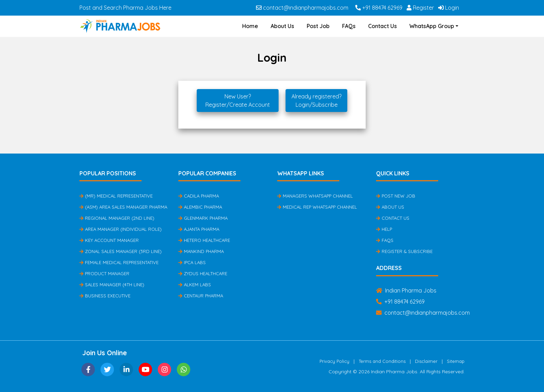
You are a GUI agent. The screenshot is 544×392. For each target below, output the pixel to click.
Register (420, 8)
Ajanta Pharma (199, 229)
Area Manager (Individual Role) (121, 229)
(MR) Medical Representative (116, 196)
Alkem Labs (195, 285)
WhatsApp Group (432, 26)
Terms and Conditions (382, 361)
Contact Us (382, 26)
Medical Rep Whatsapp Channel (317, 207)
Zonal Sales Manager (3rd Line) (121, 251)
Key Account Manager (109, 240)
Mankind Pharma (201, 251)
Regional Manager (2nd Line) (117, 218)
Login (449, 8)
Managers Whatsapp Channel (315, 196)
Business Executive (105, 296)
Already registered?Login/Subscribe (316, 101)
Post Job (318, 26)
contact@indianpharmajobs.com (302, 8)
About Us (282, 26)
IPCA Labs (192, 262)
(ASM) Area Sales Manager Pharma (123, 207)
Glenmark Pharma (203, 218)
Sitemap (456, 361)
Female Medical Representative (119, 262)
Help (384, 229)
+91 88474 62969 (379, 8)
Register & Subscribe (404, 251)
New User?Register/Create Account (238, 101)
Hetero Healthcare (204, 240)
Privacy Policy (334, 361)
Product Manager (104, 273)
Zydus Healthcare (203, 273)
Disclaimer (426, 361)
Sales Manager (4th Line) (112, 285)
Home (250, 26)
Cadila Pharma (199, 196)
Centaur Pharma (201, 296)
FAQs (349, 26)
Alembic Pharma (200, 207)
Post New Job (396, 196)
